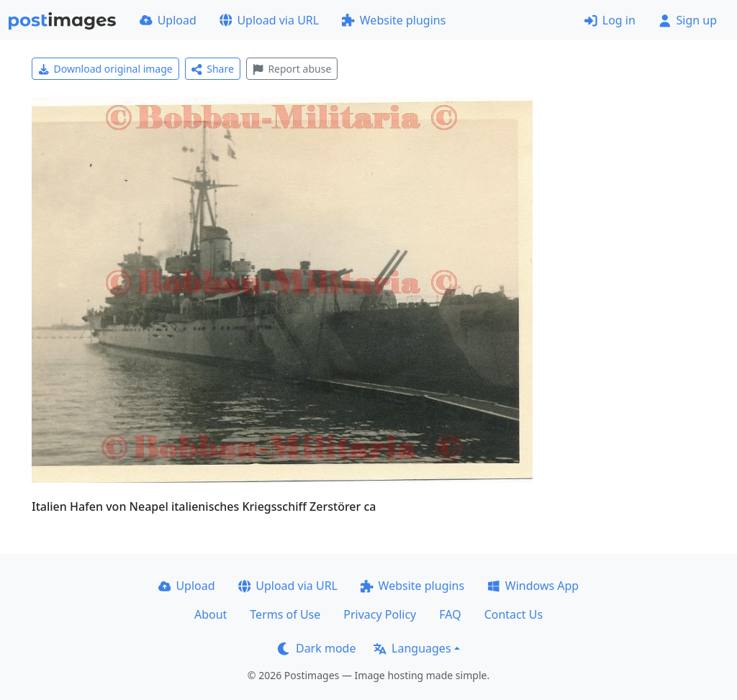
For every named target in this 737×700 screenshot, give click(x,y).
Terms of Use (285, 614)
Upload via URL (269, 20)
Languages (412, 648)
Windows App (533, 586)
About (211, 614)
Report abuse (292, 69)
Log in (610, 20)
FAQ (450, 614)
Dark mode (317, 648)
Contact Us (514, 614)
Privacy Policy (380, 614)
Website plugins (394, 20)
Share (213, 69)
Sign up (688, 20)
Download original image (105, 69)
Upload (168, 20)
